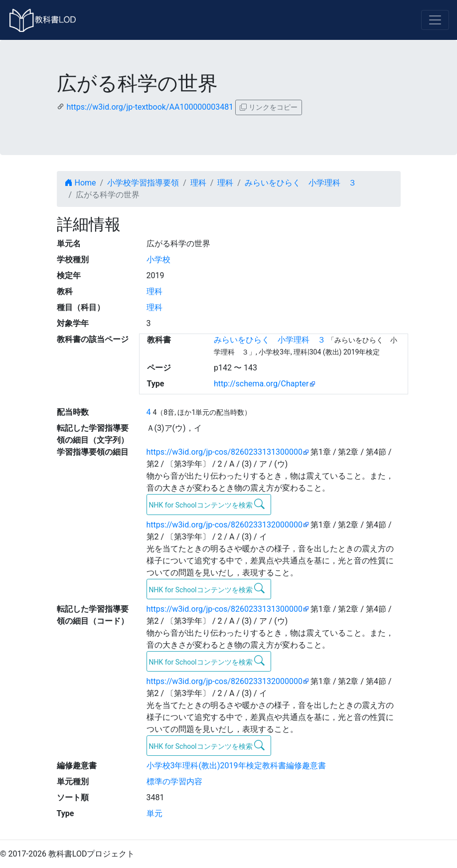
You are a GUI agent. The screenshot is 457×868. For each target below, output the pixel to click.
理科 (198, 183)
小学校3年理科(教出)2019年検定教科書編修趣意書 (236, 766)
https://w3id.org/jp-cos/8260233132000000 (225, 525)
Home (80, 183)
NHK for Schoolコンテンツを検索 (207, 504)
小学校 (158, 260)
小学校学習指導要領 (143, 183)
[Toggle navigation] (435, 20)
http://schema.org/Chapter (261, 384)
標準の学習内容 (174, 781)
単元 (154, 813)
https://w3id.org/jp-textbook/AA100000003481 (150, 107)
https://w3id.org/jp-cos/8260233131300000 (225, 452)
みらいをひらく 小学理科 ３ (301, 183)
